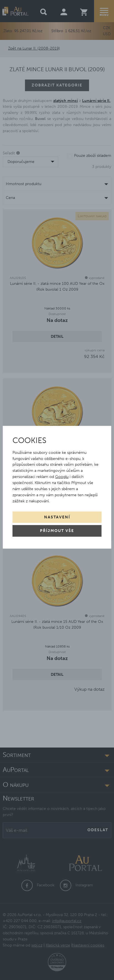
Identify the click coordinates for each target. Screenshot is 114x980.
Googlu (62, 477)
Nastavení (57, 517)
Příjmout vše (57, 531)
